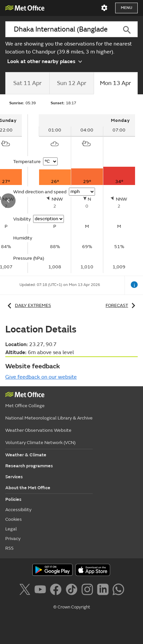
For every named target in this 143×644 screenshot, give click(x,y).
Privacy (13, 539)
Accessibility (18, 510)
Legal (11, 529)
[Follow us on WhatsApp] (118, 591)
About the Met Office (28, 488)
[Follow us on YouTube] (42, 591)
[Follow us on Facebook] (57, 591)
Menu (126, 8)
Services (14, 477)
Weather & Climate (26, 455)
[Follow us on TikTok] (73, 591)
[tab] (27, 83)
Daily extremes (28, 306)
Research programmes (29, 466)
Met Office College (25, 406)
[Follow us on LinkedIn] (104, 591)
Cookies (14, 519)
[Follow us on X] (26, 591)
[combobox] (61, 29)
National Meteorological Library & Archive (49, 418)
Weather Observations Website (38, 430)
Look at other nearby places (45, 61)
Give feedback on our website (41, 377)
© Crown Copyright (72, 607)
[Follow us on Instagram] (89, 591)
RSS (9, 548)
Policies (13, 499)
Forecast (122, 306)
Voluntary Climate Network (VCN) (40, 443)
